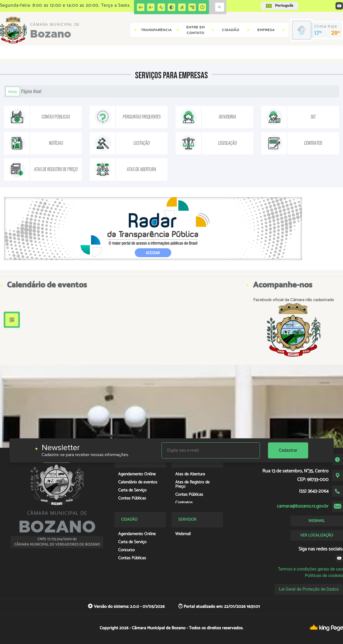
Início (13, 91)
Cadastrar (288, 450)
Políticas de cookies (324, 575)
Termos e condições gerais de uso (310, 569)
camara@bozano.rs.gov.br (303, 506)
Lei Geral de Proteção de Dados (309, 589)
